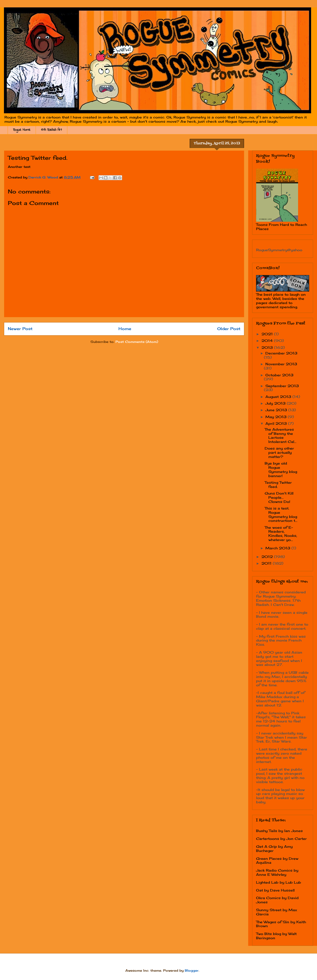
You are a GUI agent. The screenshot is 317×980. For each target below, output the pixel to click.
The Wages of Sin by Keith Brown (281, 924)
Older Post (229, 329)
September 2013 (282, 386)
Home (125, 329)
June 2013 (277, 410)
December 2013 (281, 353)
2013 (268, 347)
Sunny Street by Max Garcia (277, 912)
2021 (268, 334)
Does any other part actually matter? (279, 452)
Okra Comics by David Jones (277, 900)
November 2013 (281, 364)
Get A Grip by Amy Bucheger (274, 848)
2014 (268, 341)
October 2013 (279, 375)
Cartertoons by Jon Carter (281, 839)
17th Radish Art (51, 130)
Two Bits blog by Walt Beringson (276, 936)
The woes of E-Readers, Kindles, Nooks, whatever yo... (281, 534)
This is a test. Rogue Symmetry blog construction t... (281, 514)
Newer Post (20, 329)
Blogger (192, 970)
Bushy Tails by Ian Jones (279, 831)
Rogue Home (22, 130)
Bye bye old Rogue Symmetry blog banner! (281, 469)
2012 (268, 557)
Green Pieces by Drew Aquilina (277, 861)
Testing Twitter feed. (278, 484)
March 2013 (278, 548)
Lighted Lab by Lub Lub (279, 882)
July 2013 (276, 403)
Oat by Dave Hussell (275, 890)
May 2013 (277, 417)
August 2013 (279, 397)
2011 (267, 563)
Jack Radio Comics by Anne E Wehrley (277, 872)
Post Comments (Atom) (137, 342)
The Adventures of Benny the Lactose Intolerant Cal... (281, 435)
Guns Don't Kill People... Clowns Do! (279, 497)
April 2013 (277, 423)
